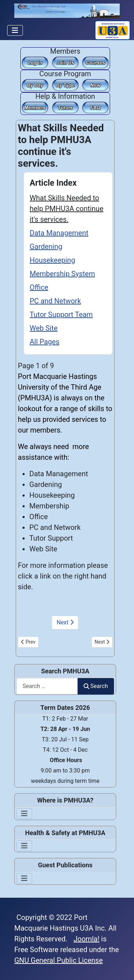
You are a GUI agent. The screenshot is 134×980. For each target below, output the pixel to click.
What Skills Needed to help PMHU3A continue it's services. (66, 209)
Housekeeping (52, 260)
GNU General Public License (59, 960)
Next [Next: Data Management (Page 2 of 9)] (65, 622)
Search (96, 686)
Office (39, 287)
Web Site (44, 328)
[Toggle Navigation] (15, 30)
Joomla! (86, 939)
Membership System (62, 274)
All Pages (44, 342)
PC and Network (55, 301)
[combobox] (47, 686)
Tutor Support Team (61, 315)
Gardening (46, 247)
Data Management (59, 233)
